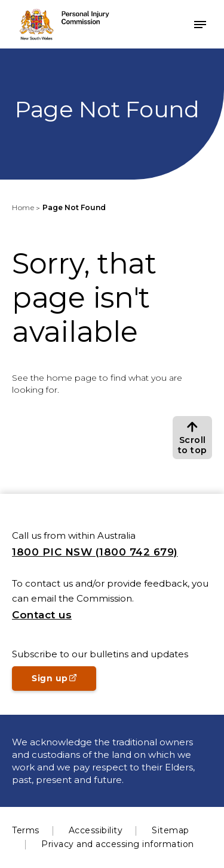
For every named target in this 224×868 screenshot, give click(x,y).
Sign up (64, 682)
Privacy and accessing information (118, 844)
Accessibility (96, 830)
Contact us (42, 615)
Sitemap (171, 830)
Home (23, 207)
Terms (26, 830)
